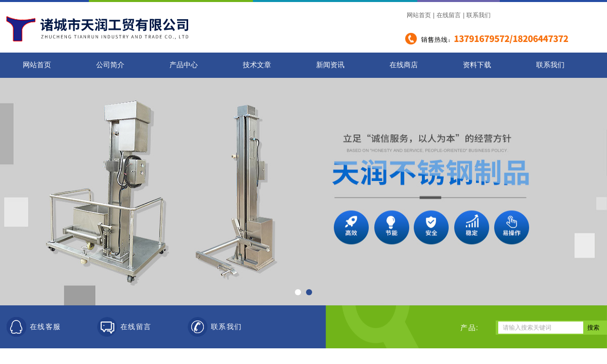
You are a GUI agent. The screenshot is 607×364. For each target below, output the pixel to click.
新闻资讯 (330, 65)
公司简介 (110, 65)
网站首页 (419, 15)
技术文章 (257, 65)
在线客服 (46, 327)
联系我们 (479, 15)
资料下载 (477, 65)
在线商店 (404, 65)
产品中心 (184, 65)
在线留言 (449, 15)
